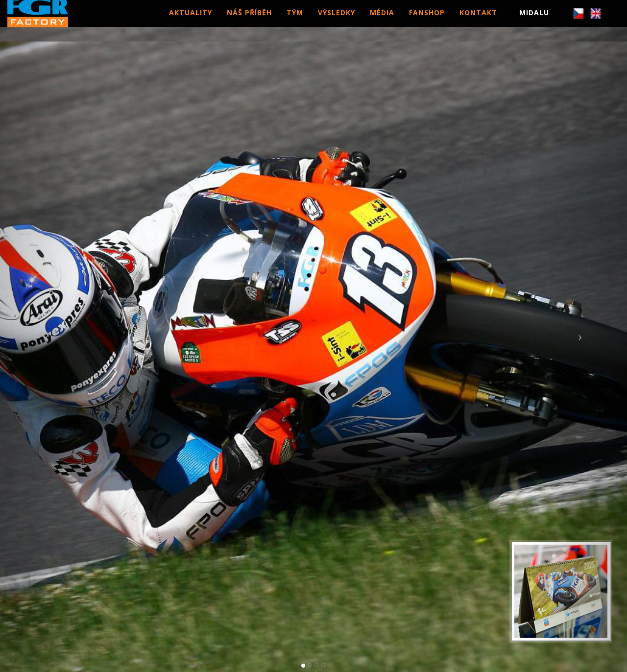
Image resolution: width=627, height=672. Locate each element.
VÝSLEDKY (337, 22)
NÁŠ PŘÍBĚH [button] (249, 22)
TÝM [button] (295, 22)
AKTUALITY (191, 22)
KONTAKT (478, 22)
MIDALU (534, 22)
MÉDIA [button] (382, 22)
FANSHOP (427, 22)
